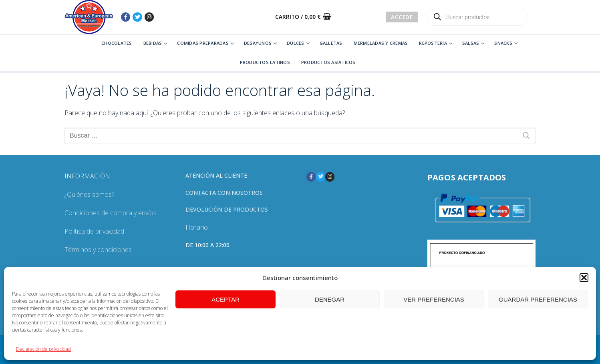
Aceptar (226, 299)
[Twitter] (137, 17)
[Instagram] (149, 17)
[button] (584, 278)
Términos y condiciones (98, 250)
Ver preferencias (434, 299)
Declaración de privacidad (43, 349)
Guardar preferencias (538, 299)
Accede (402, 17)
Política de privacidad (94, 231)
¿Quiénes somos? (89, 194)
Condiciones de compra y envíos (111, 213)
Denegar (330, 299)
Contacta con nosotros (224, 193)
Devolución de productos (227, 209)
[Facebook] (126, 17)
